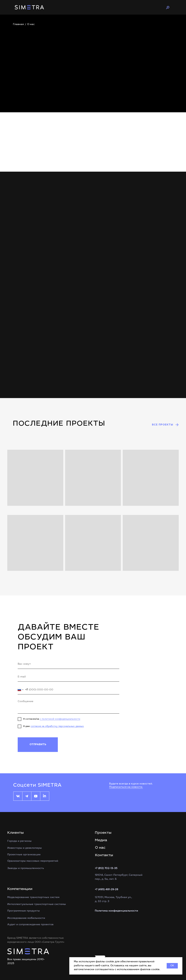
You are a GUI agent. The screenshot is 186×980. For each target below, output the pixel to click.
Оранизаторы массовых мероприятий (33, 861)
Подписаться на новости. (126, 787)
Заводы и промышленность (26, 868)
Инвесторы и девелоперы (25, 848)
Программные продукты (24, 911)
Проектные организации (24, 855)
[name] (68, 664)
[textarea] (68, 706)
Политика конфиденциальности (116, 911)
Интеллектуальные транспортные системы (37, 904)
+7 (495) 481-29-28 (106, 890)
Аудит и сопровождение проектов (30, 925)
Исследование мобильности (26, 918)
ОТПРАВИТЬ (38, 745)
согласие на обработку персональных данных (57, 726)
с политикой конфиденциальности (60, 719)
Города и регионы (19, 841)
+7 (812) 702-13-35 (106, 868)
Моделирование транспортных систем (33, 897)
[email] (68, 677)
